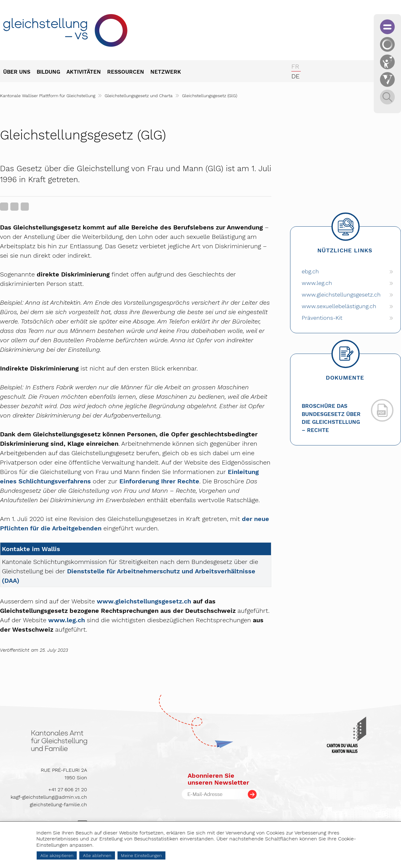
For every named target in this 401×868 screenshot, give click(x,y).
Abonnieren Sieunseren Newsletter (218, 779)
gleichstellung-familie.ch (58, 805)
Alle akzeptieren (57, 855)
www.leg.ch (67, 620)
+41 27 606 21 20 (68, 789)
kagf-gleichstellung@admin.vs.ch (49, 797)
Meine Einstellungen (141, 855)
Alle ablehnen (97, 855)
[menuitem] (20, 72)
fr (295, 66)
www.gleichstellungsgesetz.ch (144, 601)
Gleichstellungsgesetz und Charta (139, 96)
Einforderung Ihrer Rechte (159, 481)
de (295, 76)
